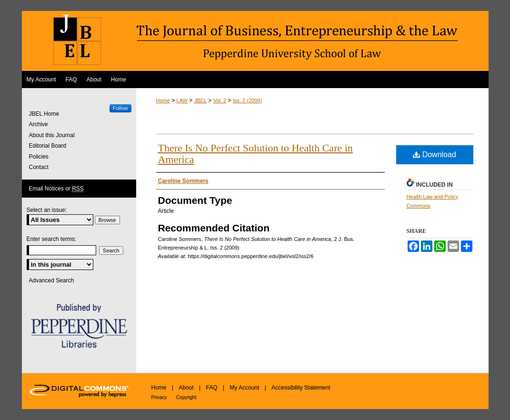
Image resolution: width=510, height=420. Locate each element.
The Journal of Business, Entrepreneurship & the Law (255, 41)
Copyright (186, 397)
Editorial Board (48, 146)
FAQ (211, 388)
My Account (244, 388)
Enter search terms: (52, 239)
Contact (39, 167)
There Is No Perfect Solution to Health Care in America (255, 154)
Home (163, 100)
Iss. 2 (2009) (247, 100)
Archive (39, 124)
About (186, 388)
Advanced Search (52, 280)
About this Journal (52, 135)
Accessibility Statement (301, 388)
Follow (120, 108)
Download (435, 155)
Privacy (159, 397)
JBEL (200, 100)
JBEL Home (44, 114)
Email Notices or (56, 189)
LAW (182, 100)
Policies (39, 157)
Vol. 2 (220, 100)
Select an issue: (47, 210)
